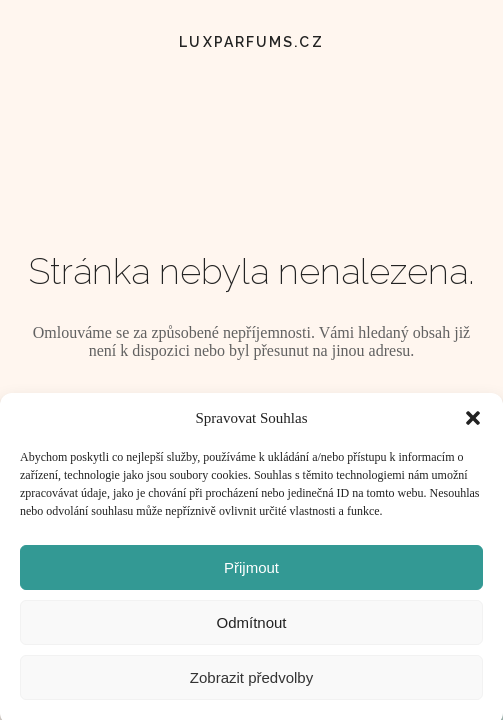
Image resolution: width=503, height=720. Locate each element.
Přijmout (251, 572)
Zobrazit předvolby (251, 682)
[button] (473, 423)
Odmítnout (251, 627)
